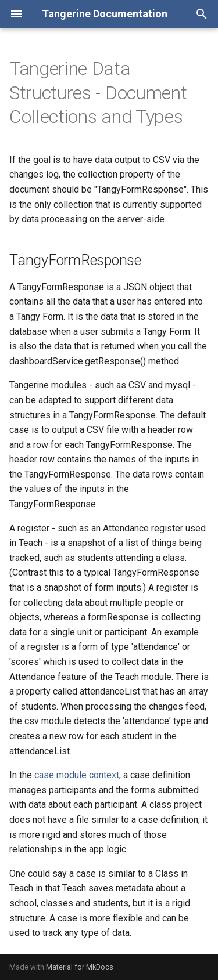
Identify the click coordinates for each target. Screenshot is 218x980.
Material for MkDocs (80, 967)
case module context (77, 775)
